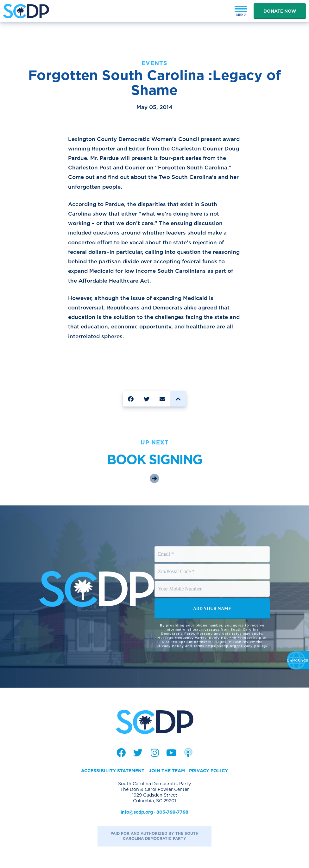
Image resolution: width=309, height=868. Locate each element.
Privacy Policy (208, 771)
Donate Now (280, 11)
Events (154, 63)
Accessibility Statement (113, 771)
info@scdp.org (137, 812)
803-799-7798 (172, 812)
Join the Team (167, 771)
